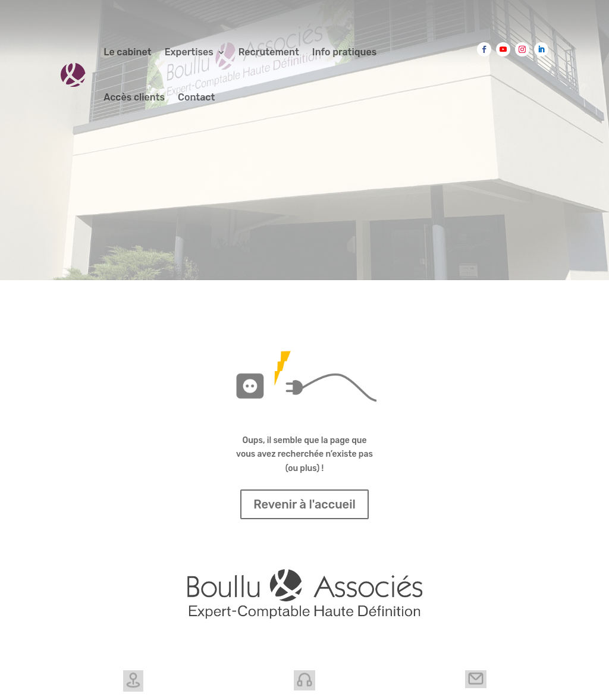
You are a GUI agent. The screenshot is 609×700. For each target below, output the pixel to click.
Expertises (189, 52)
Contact (196, 97)
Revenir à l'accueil (304, 504)
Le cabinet (127, 52)
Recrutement (269, 52)
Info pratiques (344, 52)
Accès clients (134, 97)
